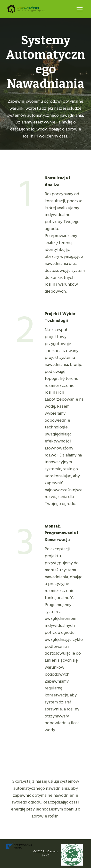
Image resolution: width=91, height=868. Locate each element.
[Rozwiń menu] (79, 9)
